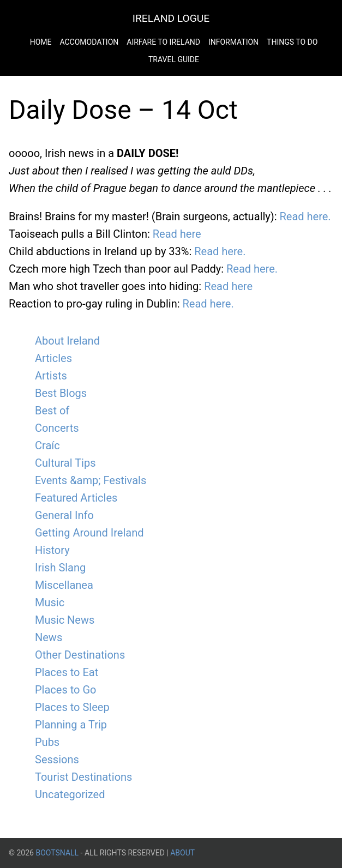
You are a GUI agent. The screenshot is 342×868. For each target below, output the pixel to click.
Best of (52, 411)
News (49, 637)
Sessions (57, 759)
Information (233, 42)
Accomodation (89, 42)
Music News (65, 620)
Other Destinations (80, 655)
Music (50, 602)
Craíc (47, 445)
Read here (177, 234)
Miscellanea (64, 585)
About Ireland (67, 341)
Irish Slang (60, 568)
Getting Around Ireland (89, 533)
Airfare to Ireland (163, 42)
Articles (53, 358)
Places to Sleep (72, 707)
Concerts (57, 428)
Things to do (292, 42)
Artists (51, 376)
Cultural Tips (65, 463)
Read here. (305, 216)
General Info (64, 515)
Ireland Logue (171, 18)
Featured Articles (76, 498)
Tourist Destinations (83, 777)
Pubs (47, 742)
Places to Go (65, 690)
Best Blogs (61, 393)
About (182, 853)
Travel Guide (174, 59)
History (52, 550)
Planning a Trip (71, 725)
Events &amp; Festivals (91, 480)
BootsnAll (57, 853)
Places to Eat (67, 672)
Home (41, 42)
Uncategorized (70, 794)
